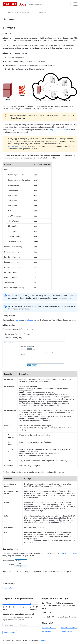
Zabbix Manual (8, 13)
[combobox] (50, 4)
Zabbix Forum (67, 632)
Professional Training (69, 627)
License (43, 641)
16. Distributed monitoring (27, 13)
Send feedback (10, 632)
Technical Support (49, 627)
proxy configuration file (58, 130)
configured (29, 320)
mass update (12, 572)
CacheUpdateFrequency (18, 146)
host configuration (69, 553)
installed (18, 320)
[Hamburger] (75, 4)
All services (47, 632)
